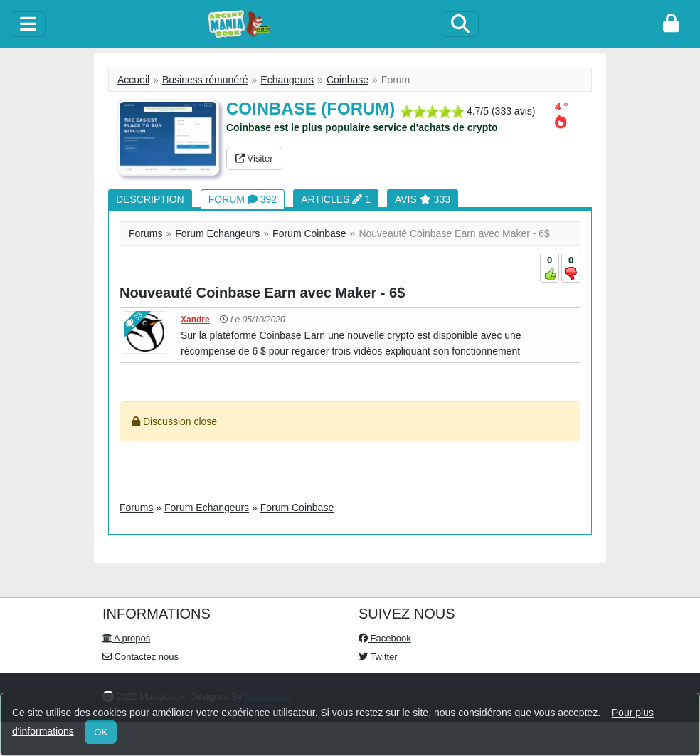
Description (150, 199)
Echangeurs (287, 80)
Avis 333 (423, 199)
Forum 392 (243, 199)
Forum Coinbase (309, 233)
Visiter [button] (254, 158)
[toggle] (28, 24)
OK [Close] (101, 732)
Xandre (195, 320)
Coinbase (348, 80)
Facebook (385, 638)
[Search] (460, 24)
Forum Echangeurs (217, 233)
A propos (126, 638)
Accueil (133, 80)
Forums (145, 233)
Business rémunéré (205, 80)
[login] (671, 24)
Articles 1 (336, 199)
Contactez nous (140, 657)
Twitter (378, 657)
